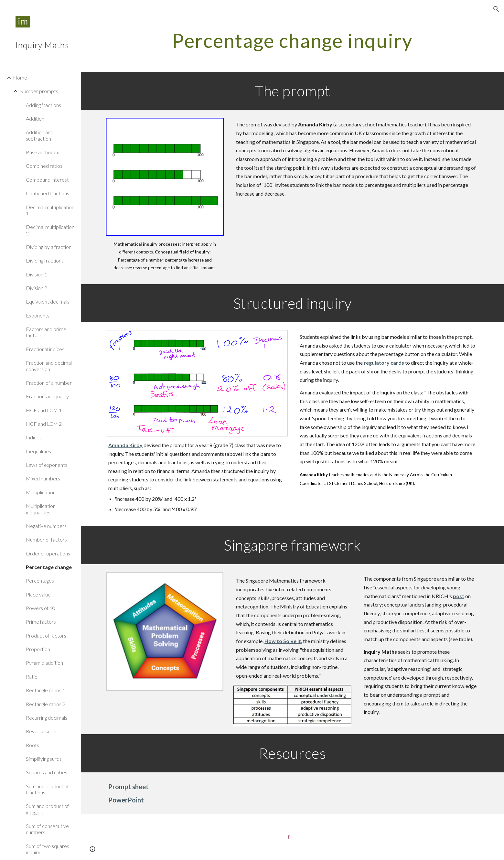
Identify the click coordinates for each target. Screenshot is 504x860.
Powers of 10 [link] (41, 608)
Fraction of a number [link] (49, 383)
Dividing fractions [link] (45, 260)
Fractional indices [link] (45, 349)
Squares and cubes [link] (47, 772)
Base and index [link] (42, 152)
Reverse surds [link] (42, 731)
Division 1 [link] (37, 274)
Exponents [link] (38, 315)
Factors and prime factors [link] (46, 332)
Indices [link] (34, 437)
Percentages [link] (40, 580)
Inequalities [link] (38, 451)
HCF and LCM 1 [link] (44, 410)
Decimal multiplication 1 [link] (50, 210)
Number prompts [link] (39, 91)
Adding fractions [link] (43, 105)
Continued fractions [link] (48, 193)
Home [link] (20, 77)
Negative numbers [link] (46, 526)
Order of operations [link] (48, 553)
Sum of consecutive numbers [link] (47, 829)
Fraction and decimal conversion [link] (49, 366)
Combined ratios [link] (44, 166)
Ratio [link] (32, 677)
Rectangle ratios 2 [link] (46, 704)
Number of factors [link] (46, 539)
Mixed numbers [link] (43, 478)
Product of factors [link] (46, 635)
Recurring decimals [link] (47, 718)
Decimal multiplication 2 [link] (50, 230)
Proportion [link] (38, 649)
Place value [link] (38, 594)
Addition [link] (35, 118)
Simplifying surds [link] (44, 759)
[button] (496, 9)
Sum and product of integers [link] (47, 809)
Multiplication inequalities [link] (41, 509)
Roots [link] (32, 745)
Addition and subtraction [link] (40, 135)
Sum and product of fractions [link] (47, 789)
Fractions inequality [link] (47, 396)
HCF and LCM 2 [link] (44, 424)
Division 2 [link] (37, 288)
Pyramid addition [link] (44, 663)
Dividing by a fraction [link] (49, 247)
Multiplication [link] (41, 492)
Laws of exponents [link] (47, 465)
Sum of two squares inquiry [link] (48, 849)
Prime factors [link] (41, 622)
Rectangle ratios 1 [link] (46, 690)
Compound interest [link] (47, 180)
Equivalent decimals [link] (48, 301)
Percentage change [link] (49, 567)
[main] (292, 40)
